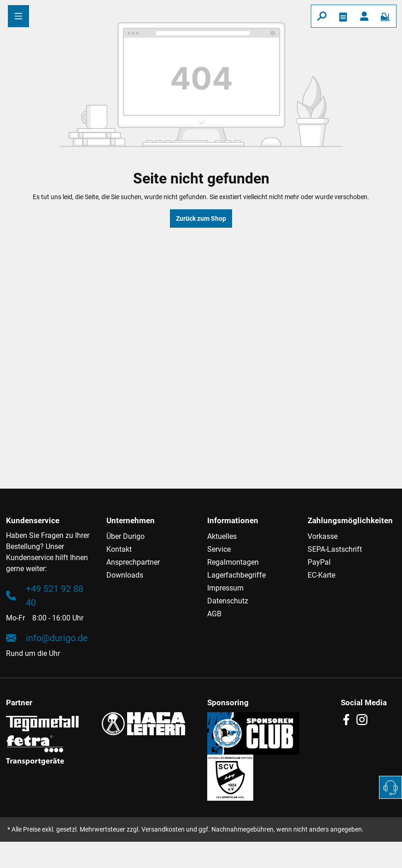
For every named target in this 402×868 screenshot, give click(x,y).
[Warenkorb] (385, 16)
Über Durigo (125, 536)
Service (219, 549)
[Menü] (18, 16)
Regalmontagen (233, 562)
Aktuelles (222, 536)
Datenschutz (228, 601)
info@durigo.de (47, 638)
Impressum (225, 588)
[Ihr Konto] (364, 16)
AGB (214, 614)
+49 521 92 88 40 (45, 596)
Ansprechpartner (133, 562)
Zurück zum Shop (201, 218)
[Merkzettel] (343, 16)
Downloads (125, 575)
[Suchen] (322, 16)
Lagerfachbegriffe (236, 575)
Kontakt (119, 549)
